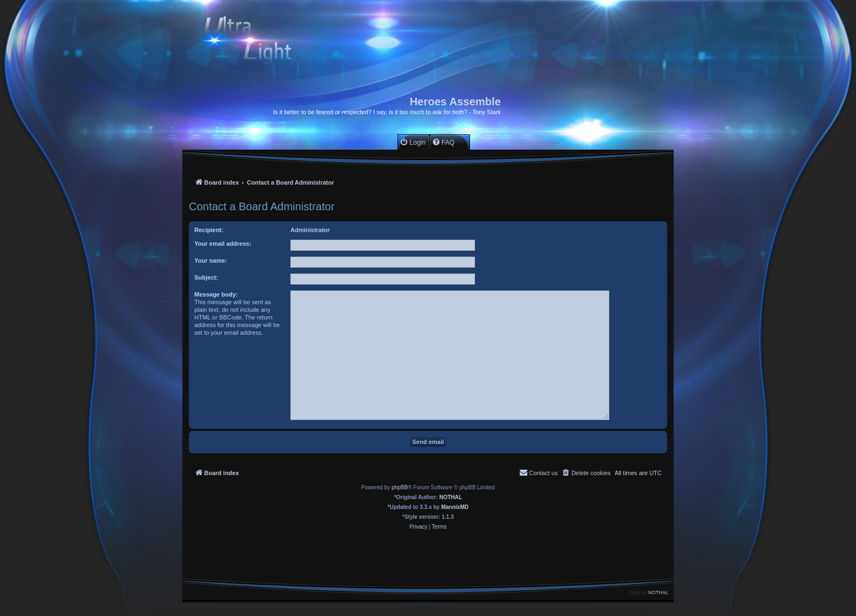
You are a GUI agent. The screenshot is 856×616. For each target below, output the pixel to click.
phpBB (400, 487)
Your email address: (223, 244)
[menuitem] (412, 142)
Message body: (216, 294)
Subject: (206, 277)
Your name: (211, 260)
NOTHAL (451, 497)
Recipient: (209, 230)
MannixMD (455, 507)
